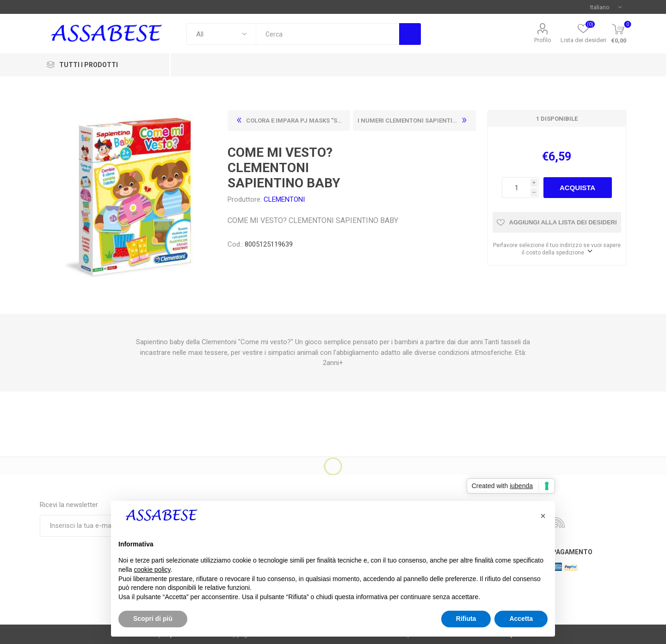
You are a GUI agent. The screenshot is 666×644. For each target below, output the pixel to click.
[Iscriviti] (102, 526)
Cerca (410, 34)
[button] (543, 516)
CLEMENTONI (284, 199)
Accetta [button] (521, 619)
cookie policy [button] (152, 570)
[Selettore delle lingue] (606, 7)
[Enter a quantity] (516, 188)
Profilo (543, 40)
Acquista (577, 188)
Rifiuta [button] (466, 619)
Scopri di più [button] (153, 619)
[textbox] (327, 34)
